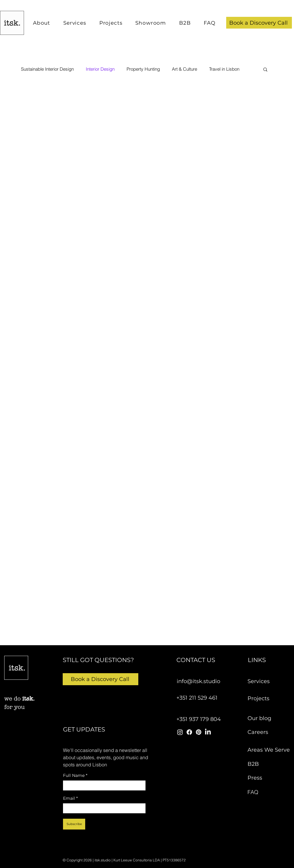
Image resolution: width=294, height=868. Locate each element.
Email (70, 798)
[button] (259, 23)
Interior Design (100, 69)
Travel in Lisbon (224, 69)
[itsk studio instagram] (180, 732)
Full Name (75, 776)
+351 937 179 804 (199, 719)
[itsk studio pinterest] (199, 732)
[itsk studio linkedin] (208, 732)
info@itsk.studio (198, 681)
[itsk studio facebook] (189, 732)
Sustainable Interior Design (47, 69)
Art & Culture (184, 69)
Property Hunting (143, 69)
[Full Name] (102, 785)
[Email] (102, 808)
